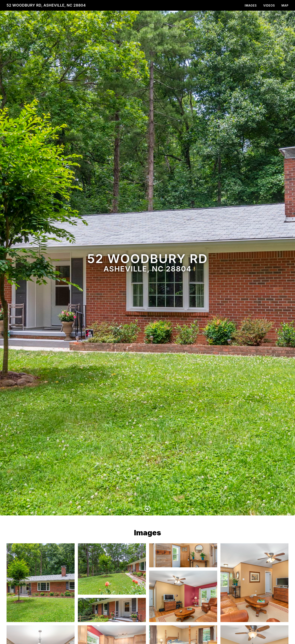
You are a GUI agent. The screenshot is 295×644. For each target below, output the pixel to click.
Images (251, 5)
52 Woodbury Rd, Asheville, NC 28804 (46, 5)
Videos (269, 5)
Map (285, 5)
